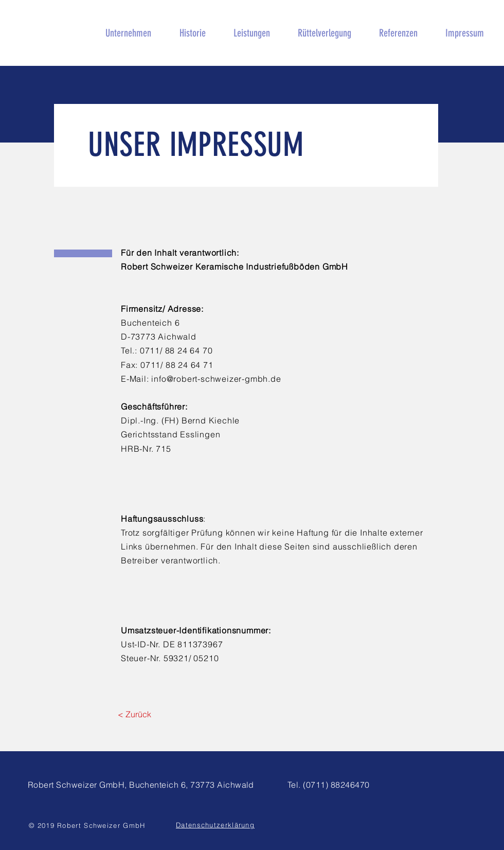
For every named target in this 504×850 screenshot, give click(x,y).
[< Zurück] (134, 714)
